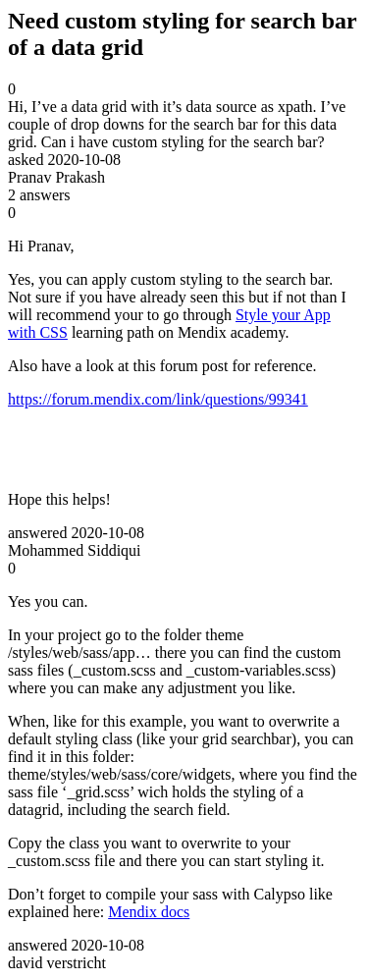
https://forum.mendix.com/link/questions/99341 (158, 399)
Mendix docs (149, 912)
